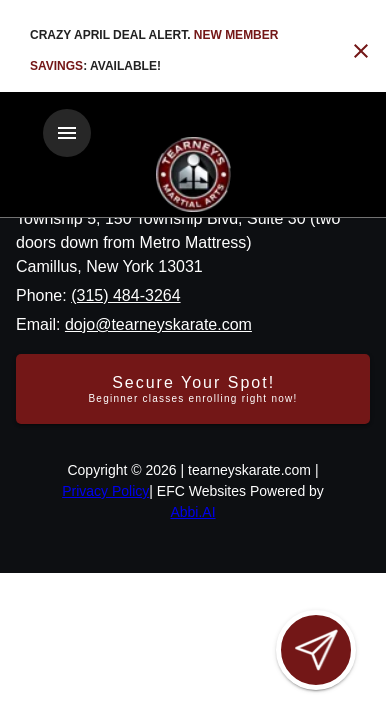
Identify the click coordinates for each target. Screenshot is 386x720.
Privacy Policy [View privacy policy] (105, 491)
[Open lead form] (316, 650)
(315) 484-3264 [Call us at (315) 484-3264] (125, 295)
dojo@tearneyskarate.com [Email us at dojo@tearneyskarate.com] (158, 324)
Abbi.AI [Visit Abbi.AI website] (192, 512)
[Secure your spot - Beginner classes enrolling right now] (193, 389)
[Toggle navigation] (67, 133)
